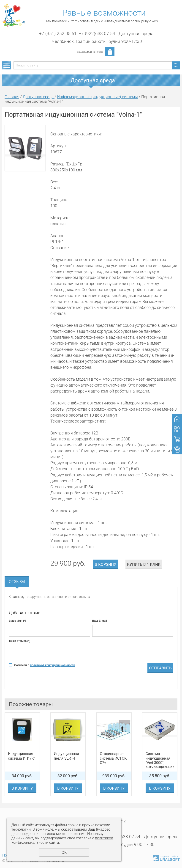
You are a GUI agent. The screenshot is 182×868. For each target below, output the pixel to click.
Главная (12, 97)
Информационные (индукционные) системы (97, 97)
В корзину (106, 564)
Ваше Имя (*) (17, 621)
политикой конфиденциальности (53, 665)
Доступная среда (39, 97)
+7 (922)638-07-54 (97, 34)
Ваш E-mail (100, 621)
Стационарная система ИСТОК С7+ (113, 758)
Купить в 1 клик (144, 564)
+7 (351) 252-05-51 (58, 34)
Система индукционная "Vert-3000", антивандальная (160, 760)
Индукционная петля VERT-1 (66, 756)
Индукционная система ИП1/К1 (22, 756)
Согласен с (45, 665)
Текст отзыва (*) (19, 641)
